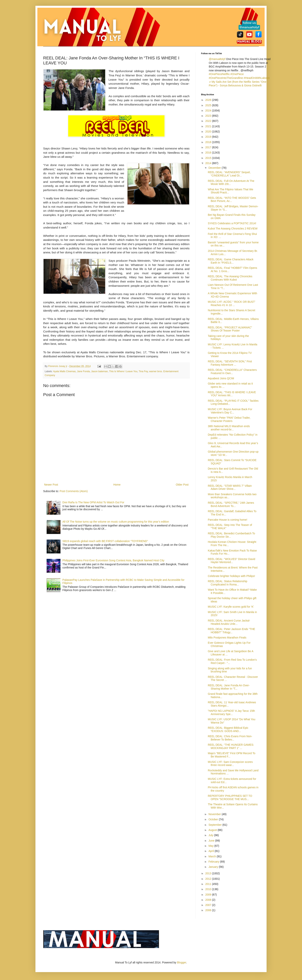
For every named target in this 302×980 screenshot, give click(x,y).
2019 (209, 137)
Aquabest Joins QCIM (221, 378)
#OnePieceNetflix (219, 74)
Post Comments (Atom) (74, 491)
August (213, 830)
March (213, 856)
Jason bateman (99, 371)
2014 (209, 163)
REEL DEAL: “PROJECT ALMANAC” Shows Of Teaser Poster (230, 329)
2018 (209, 142)
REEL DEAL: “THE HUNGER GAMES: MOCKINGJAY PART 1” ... (231, 746)
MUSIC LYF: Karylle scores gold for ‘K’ (231, 607)
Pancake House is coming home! (228, 520)
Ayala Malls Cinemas (64, 371)
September (215, 825)
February (214, 862)
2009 (209, 895)
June (212, 841)
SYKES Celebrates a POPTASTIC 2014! (232, 223)
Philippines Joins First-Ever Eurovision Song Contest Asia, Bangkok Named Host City (113, 560)
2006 (209, 910)
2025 (209, 105)
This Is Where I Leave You (123, 371)
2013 (209, 873)
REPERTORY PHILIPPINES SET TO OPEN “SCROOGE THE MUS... (230, 797)
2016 (209, 153)
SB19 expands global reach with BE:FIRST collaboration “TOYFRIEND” (105, 541)
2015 (209, 158)
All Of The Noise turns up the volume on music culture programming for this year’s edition (116, 522)
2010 (209, 889)
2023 (209, 116)
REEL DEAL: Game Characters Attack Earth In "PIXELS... (231, 261)
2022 (209, 121)
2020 (209, 132)
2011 (209, 884)
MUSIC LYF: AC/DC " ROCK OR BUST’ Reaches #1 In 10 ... (232, 303)
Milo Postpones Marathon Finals (227, 638)
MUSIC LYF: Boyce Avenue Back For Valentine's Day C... (230, 411)
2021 (209, 126)
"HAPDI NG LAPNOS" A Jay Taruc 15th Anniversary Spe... (231, 712)
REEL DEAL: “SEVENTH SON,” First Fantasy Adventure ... (230, 363)
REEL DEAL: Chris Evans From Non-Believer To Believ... (230, 738)
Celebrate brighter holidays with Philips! (231, 576)
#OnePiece (237, 74)
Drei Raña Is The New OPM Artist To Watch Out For (93, 502)
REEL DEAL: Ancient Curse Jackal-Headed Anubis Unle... (229, 622)
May (211, 846)
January (214, 867)
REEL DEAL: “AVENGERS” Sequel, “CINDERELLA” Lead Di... (229, 174)
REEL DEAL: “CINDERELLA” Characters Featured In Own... (232, 372)
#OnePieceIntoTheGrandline (226, 78)
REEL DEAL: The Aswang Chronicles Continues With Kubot (230, 278)
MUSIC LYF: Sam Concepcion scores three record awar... (230, 764)
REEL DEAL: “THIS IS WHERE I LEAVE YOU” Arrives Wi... (232, 394)
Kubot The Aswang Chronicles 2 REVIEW (233, 229)
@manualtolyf (217, 59)
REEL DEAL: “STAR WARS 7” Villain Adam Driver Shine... (230, 487)
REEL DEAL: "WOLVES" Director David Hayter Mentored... (232, 561)
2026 (209, 100)
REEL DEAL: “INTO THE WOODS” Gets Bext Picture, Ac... (232, 199)
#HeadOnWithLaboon (257, 78)
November (215, 814)
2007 (209, 905)
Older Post (182, 485)
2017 (209, 147)
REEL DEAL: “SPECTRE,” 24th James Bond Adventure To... (231, 504)
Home (117, 485)
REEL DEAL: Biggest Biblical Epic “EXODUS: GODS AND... (228, 729)
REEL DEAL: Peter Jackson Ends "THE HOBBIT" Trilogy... (232, 631)
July (211, 835)
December (215, 168)
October (214, 819)
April (211, 851)
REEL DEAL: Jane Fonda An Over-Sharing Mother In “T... (229, 687)
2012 (209, 879)
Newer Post (51, 485)
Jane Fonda (83, 371)
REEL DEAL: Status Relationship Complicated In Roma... (228, 583)
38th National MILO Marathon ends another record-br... (229, 428)
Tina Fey (143, 371)
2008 (209, 900)
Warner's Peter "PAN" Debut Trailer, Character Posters (229, 419)
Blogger (182, 962)
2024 (209, 110)
